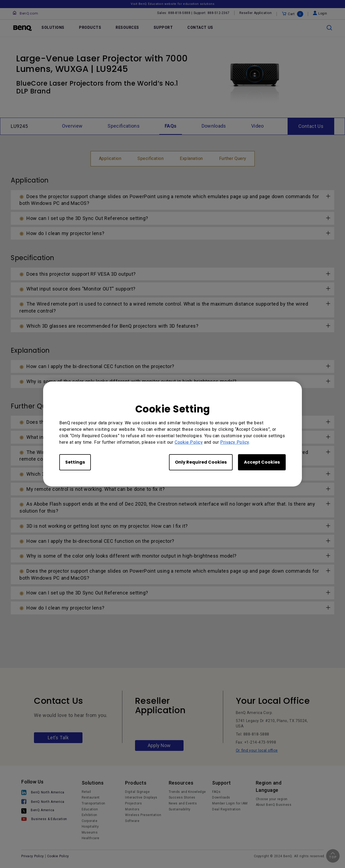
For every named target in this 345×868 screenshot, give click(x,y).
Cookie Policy (189, 442)
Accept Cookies (262, 462)
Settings (75, 462)
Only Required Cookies (201, 462)
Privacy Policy (235, 442)
